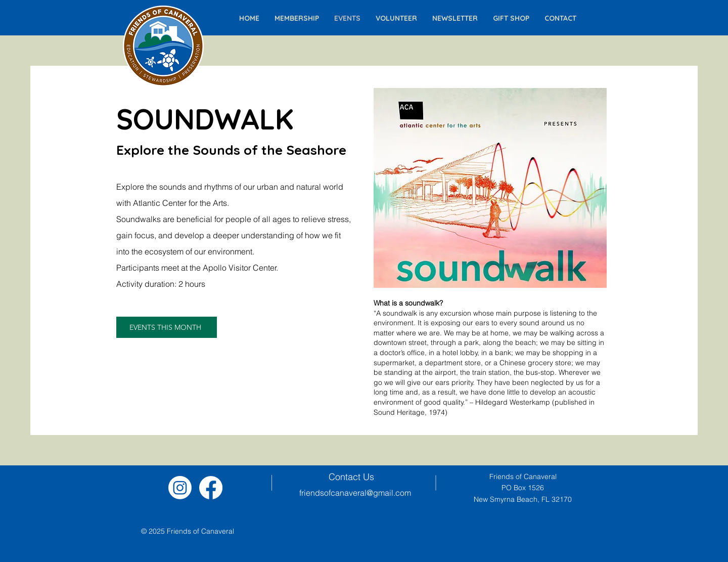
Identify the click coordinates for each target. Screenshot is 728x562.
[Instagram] (180, 488)
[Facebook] (211, 488)
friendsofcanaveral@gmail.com (355, 493)
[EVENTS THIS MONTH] (167, 327)
